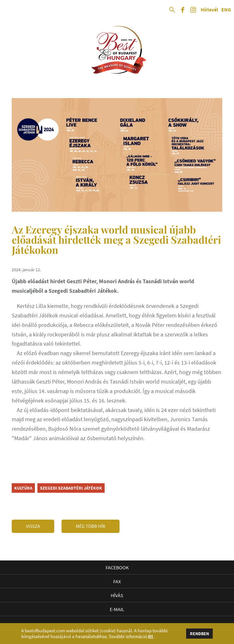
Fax (117, 581)
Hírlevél (209, 10)
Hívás (117, 595)
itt (151, 636)
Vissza (33, 526)
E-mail (117, 609)
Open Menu (10, 10)
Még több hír (91, 526)
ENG (226, 10)
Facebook (117, 567)
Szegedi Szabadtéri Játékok (71, 488)
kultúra (23, 488)
